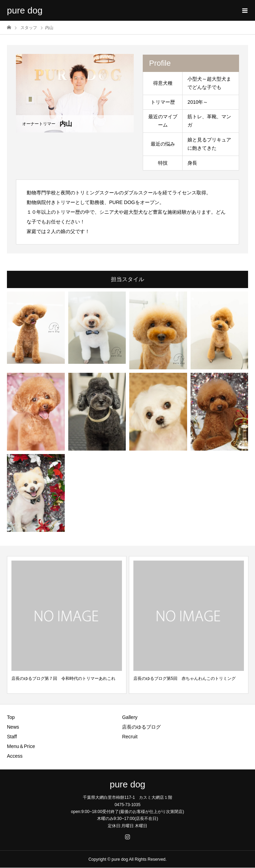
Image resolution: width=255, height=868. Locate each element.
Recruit (130, 737)
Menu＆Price (21, 746)
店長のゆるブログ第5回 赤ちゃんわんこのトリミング (184, 678)
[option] (67, 625)
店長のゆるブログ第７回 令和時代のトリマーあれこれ (63, 678)
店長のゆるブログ (141, 727)
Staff (12, 737)
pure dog (25, 10)
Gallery (130, 717)
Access (15, 756)
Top (11, 717)
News (13, 727)
